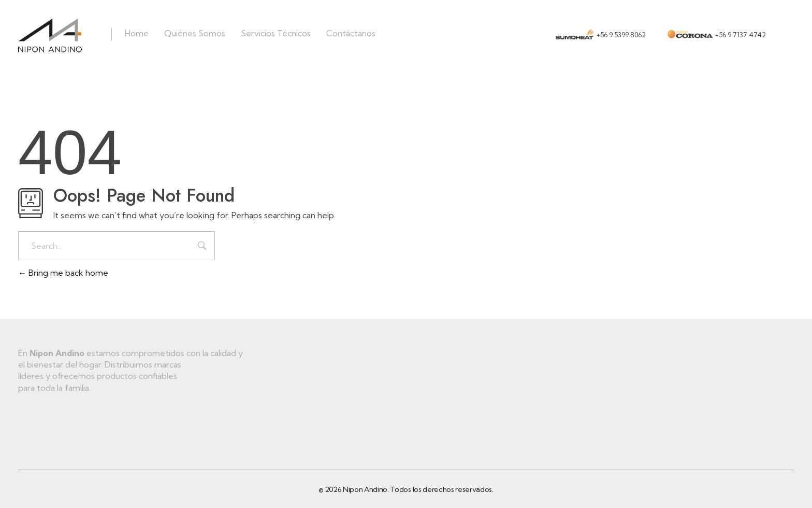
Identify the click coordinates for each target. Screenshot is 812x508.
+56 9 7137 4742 (741, 35)
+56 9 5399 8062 (621, 35)
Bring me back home (63, 273)
